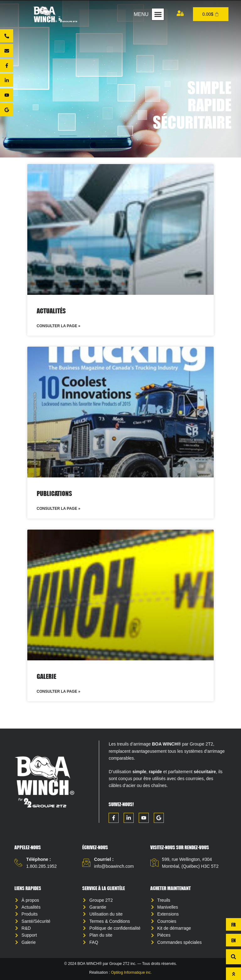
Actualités (51, 311)
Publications (54, 493)
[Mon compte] (180, 13)
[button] (158, 14)
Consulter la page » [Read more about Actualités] (59, 326)
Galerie (46, 676)
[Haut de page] (233, 974)
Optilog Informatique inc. (131, 972)
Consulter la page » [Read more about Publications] (59, 509)
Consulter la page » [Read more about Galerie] (59, 691)
